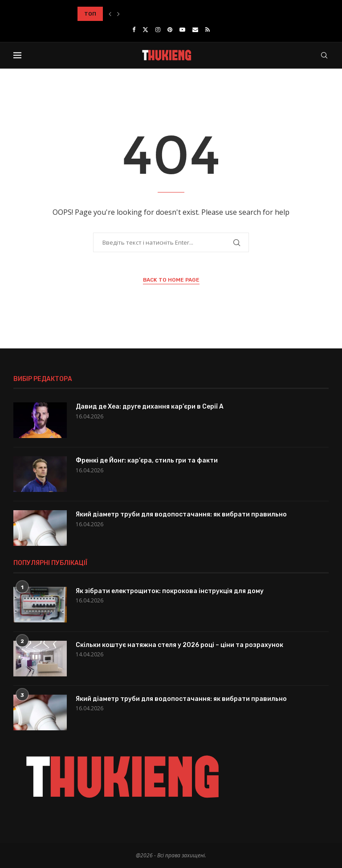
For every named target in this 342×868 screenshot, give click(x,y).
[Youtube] (182, 29)
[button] (110, 14)
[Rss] (208, 29)
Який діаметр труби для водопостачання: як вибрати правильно (181, 514)
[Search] (324, 55)
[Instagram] (158, 29)
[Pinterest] (170, 29)
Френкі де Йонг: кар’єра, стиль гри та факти (147, 461)
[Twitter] (145, 29)
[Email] (195, 29)
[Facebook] (134, 29)
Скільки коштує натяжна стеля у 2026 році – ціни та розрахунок (179, 645)
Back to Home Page (171, 280)
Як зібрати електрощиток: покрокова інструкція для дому (170, 591)
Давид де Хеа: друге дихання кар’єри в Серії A (150, 407)
